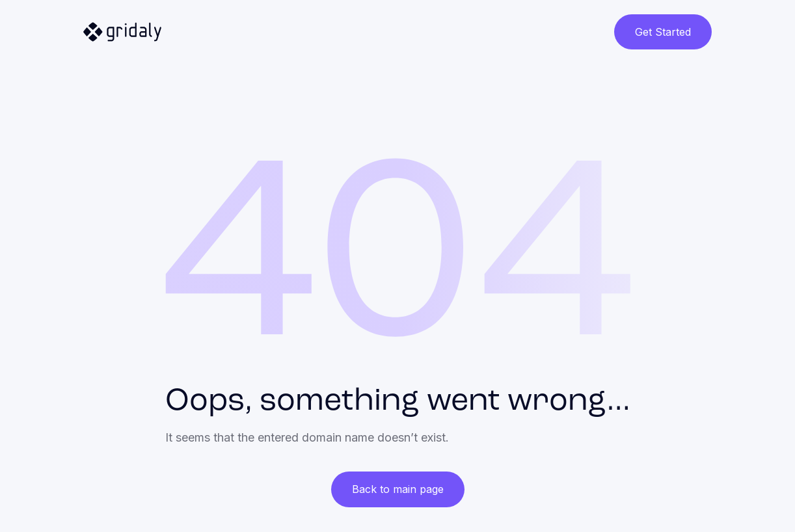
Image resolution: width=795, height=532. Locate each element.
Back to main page (398, 489)
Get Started (663, 32)
